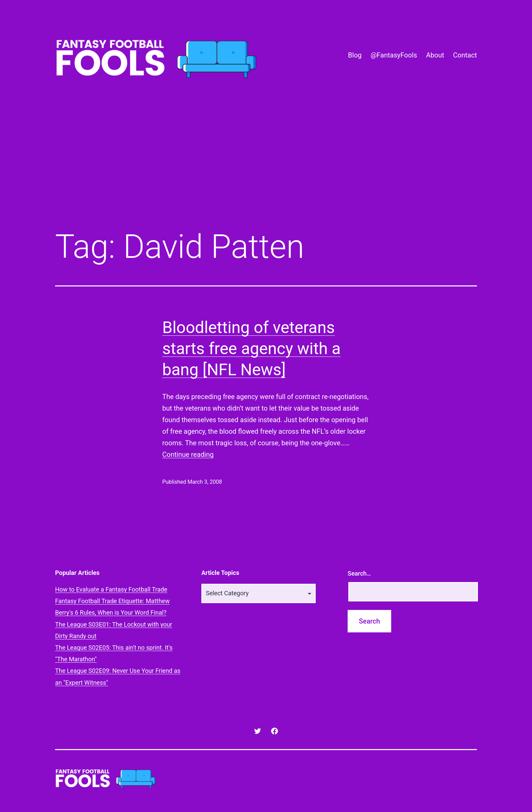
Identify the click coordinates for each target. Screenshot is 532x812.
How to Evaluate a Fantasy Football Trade (111, 589)
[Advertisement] (266, 168)
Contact (465, 55)
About (435, 55)
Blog (355, 55)
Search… (359, 573)
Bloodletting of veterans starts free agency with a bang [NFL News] (251, 349)
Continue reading (188, 454)
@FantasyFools (394, 55)
